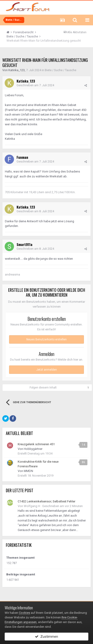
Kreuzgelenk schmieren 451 (36, 444)
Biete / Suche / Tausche (60, 70)
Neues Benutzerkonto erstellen (46, 339)
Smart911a (24, 244)
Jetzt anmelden (47, 370)
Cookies (24, 613)
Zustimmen (46, 637)
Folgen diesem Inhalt (43, 388)
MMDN (28, 471)
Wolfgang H (32, 506)
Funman (22, 157)
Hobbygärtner (33, 449)
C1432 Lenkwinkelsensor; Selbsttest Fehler (46, 501)
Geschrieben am (35, 85)
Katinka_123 (17, 70)
